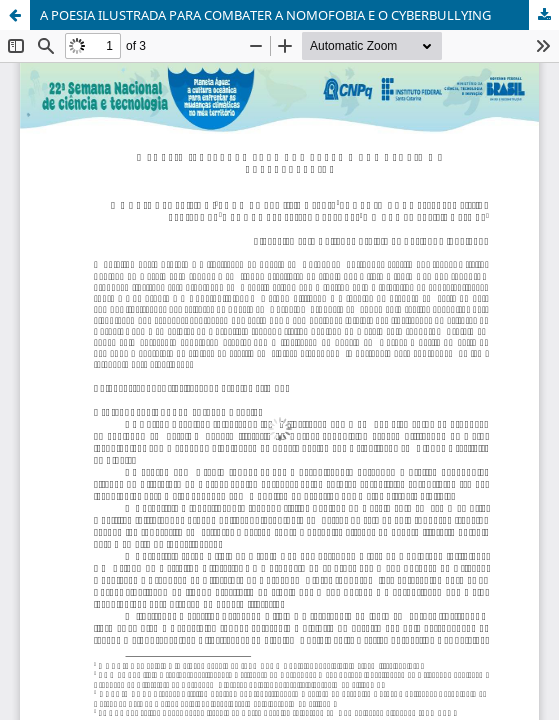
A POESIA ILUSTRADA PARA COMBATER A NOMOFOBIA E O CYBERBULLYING (265, 15)
